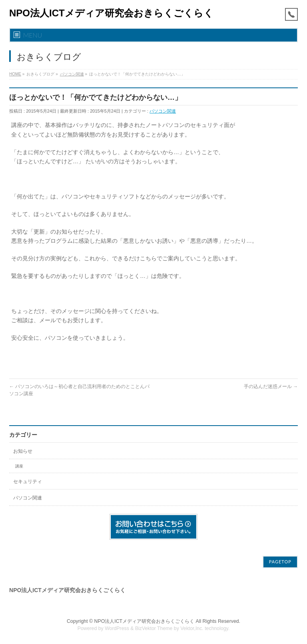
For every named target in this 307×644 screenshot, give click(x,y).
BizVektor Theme (154, 628)
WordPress (117, 628)
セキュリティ (28, 482)
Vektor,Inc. (192, 628)
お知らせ (23, 451)
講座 (19, 466)
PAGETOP (280, 562)
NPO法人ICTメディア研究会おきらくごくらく (111, 13)
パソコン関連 (163, 111)
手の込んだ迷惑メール (271, 386)
